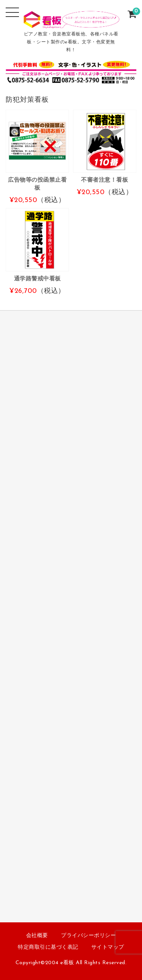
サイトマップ (108, 947)
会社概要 (37, 936)
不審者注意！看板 (105, 180)
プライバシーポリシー (88, 936)
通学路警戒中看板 (37, 279)
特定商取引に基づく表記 (48, 947)
